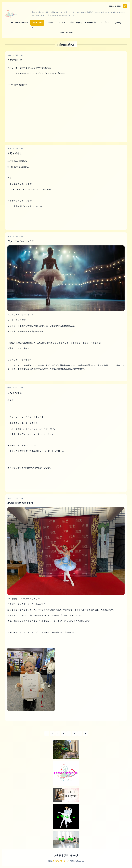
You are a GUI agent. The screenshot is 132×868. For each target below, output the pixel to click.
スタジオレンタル (66, 33)
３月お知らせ (15, 153)
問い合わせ (105, 23)
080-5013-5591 (115, 6)
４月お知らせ (15, 60)
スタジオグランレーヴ (66, 855)
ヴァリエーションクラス (21, 241)
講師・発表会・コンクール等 (83, 23)
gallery (118, 23)
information (37, 23)
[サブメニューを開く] (32, 27)
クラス (62, 23)
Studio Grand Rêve (19, 23)
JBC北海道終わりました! (21, 503)
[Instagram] (125, 6)
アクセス (51, 23)
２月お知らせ (15, 392)
